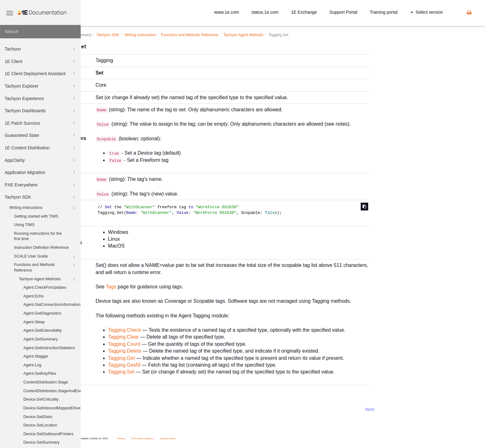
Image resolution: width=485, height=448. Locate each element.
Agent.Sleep (34, 322)
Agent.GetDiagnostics (42, 313)
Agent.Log (32, 365)
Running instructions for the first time (38, 236)
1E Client (40, 61)
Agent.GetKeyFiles (40, 373)
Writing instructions (43, 208)
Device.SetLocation (40, 425)
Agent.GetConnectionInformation (52, 305)
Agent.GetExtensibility (43, 330)
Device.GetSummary (41, 442)
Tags (145, 287)
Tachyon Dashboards (40, 111)
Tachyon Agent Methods (48, 280)
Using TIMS (24, 225)
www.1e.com (227, 12)
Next (404, 409)
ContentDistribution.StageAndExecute (52, 391)
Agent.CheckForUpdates (45, 287)
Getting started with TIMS (36, 216)
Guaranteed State (40, 135)
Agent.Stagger (36, 356)
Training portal (384, 12)
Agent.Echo (33, 296)
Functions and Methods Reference (45, 267)
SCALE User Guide (45, 257)
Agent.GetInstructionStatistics (49, 348)
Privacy (156, 438)
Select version (427, 12)
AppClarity (40, 160)
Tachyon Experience (40, 99)
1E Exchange (304, 12)
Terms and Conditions (177, 438)
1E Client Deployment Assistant (40, 74)
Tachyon (40, 49)
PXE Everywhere (40, 185)
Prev (97, 409)
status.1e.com (265, 12)
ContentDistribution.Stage (46, 382)
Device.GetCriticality (41, 399)
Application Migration (40, 172)
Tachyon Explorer (40, 86)
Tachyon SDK (40, 197)
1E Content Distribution (40, 148)
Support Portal (344, 12)
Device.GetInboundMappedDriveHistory (52, 408)
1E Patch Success (40, 123)
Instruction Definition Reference (41, 248)
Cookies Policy (202, 438)
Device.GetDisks (38, 417)
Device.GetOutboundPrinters (48, 434)
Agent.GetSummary (41, 339)
